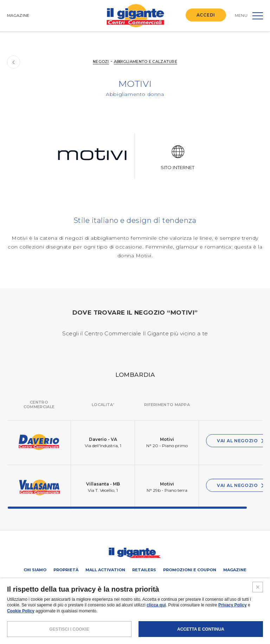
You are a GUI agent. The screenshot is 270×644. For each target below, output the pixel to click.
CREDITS (187, 617)
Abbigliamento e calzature (146, 62)
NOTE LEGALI (87, 617)
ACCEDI (206, 15)
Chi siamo (35, 570)
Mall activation (105, 570)
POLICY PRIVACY (120, 617)
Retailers (144, 570)
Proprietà (66, 570)
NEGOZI (100, 62)
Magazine (235, 570)
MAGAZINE (18, 15)
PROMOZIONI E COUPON (190, 570)
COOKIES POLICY (157, 617)
